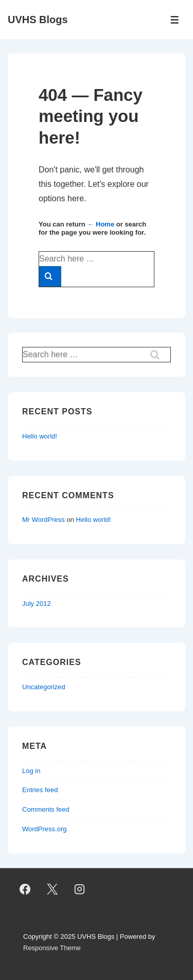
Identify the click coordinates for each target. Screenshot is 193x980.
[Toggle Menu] (175, 20)
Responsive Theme (52, 948)
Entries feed (40, 790)
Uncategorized (44, 687)
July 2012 (37, 603)
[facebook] (25, 889)
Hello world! (40, 436)
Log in (31, 771)
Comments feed (46, 809)
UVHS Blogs (38, 20)
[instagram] (80, 889)
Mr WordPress (43, 520)
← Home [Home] (101, 224)
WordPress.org (44, 829)
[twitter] (52, 889)
